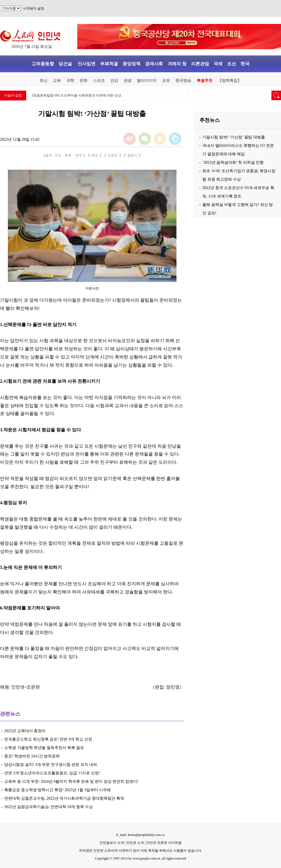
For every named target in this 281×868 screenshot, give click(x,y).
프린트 (113, 155)
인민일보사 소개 (112, 843)
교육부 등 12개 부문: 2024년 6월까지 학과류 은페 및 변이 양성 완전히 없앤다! (71, 781)
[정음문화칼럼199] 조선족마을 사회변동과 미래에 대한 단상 (77, 95)
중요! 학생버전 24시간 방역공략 (32, 756)
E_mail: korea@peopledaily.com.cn (140, 835)
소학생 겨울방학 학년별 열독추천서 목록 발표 (44, 748)
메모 (95, 155)
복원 (68, 155)
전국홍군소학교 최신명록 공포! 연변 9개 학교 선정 (48, 739)
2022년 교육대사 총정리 (25, 731)
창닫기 (132, 155)
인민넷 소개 (135, 843)
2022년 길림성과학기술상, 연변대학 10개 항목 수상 (48, 807)
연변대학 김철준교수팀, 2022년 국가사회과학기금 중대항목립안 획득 (64, 798)
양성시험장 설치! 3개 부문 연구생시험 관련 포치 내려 (51, 765)
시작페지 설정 (34, 8)
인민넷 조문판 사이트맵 (164, 843)
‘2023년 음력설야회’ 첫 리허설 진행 (233, 162)
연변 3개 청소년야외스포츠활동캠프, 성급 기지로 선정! (52, 773)
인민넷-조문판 (25, 687)
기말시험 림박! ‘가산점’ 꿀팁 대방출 (234, 137)
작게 (78, 155)
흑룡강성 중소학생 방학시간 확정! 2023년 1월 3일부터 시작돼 (58, 790)
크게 (58, 155)
